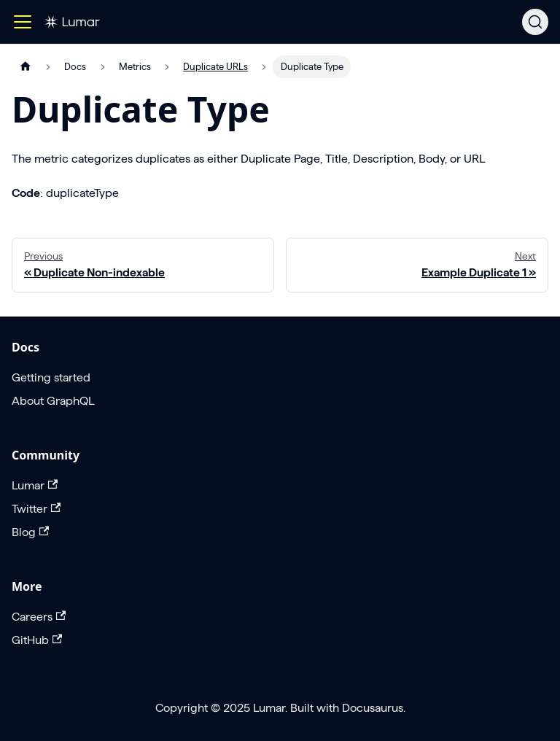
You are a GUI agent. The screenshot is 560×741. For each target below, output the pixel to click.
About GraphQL (53, 401)
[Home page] (26, 67)
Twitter (36, 509)
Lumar (35, 485)
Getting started (51, 377)
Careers (39, 617)
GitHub (37, 640)
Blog (30, 532)
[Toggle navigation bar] (23, 22)
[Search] (535, 22)
